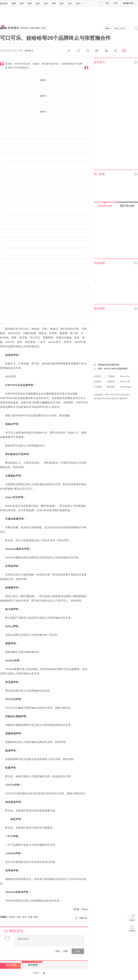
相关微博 (31, 965)
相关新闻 (10, 965)
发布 (78, 951)
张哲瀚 (12, 917)
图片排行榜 (127, 206)
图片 (62, 3)
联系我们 (98, 382)
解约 (36, 917)
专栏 (70, 3)
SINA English (126, 387)
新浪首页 (4, 3)
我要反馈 (83, 918)
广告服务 (111, 376)
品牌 (30, 917)
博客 (54, 3)
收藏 (87, 51)
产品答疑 (98, 387)
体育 (22, 3)
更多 (80, 3)
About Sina (125, 376)
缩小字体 (69, 51)
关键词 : (4, 917)
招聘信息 (111, 382)
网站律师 (111, 387)
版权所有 (124, 398)
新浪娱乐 (25, 28)
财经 (30, 3)
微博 (97, 51)
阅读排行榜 (105, 206)
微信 (106, 51)
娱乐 (38, 3)
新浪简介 (98, 376)
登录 (58, 951)
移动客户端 (129, 3)
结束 (19, 917)
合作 (25, 917)
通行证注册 (125, 382)
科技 (46, 3)
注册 (115, 3)
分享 (115, 51)
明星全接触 (35, 28)
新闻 (14, 3)
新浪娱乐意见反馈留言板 (109, 365)
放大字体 (78, 51)
